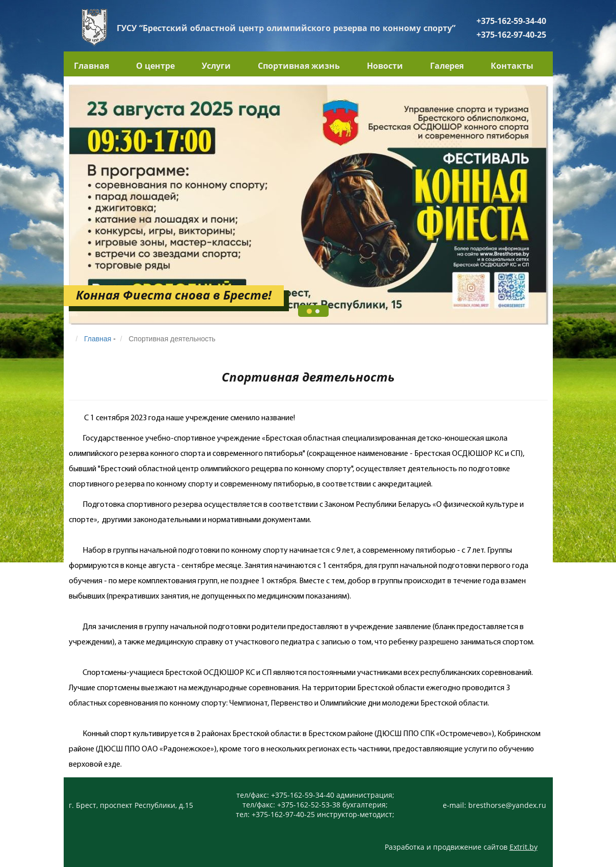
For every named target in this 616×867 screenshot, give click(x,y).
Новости (385, 66)
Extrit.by (524, 847)
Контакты (512, 66)
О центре (155, 66)
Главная (91, 66)
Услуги (216, 66)
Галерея (447, 66)
